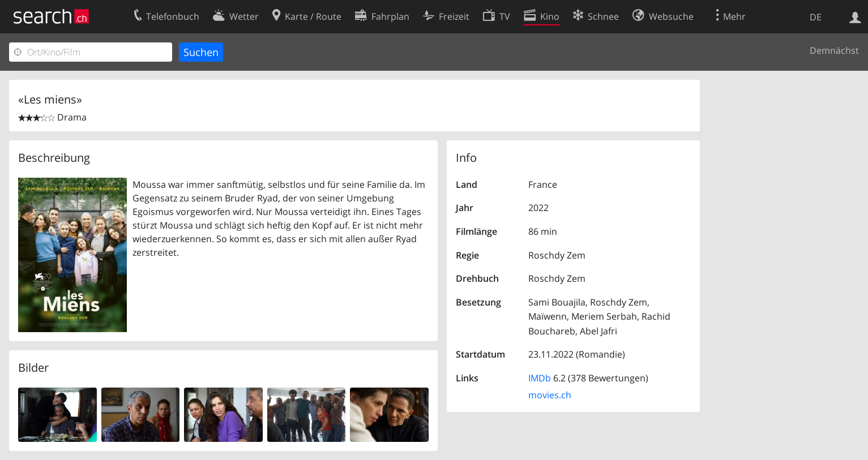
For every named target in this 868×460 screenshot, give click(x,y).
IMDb (540, 378)
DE (816, 17)
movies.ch (550, 395)
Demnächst (834, 50)
